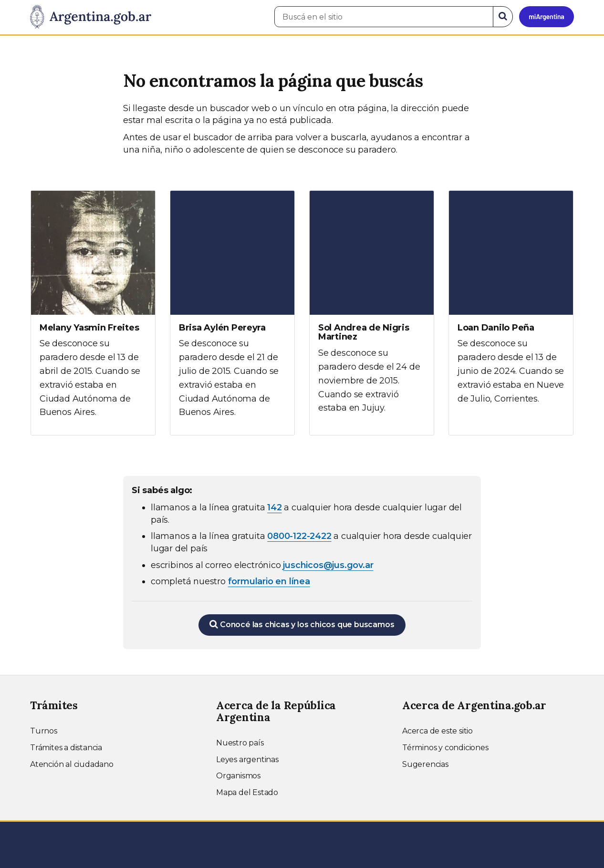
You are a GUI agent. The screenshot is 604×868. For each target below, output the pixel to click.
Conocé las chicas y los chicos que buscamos (302, 624)
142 (274, 507)
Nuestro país (240, 743)
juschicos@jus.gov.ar (328, 565)
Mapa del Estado (247, 792)
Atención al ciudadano (72, 764)
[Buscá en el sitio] (384, 17)
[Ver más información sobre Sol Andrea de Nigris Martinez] (372, 311)
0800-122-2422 (299, 536)
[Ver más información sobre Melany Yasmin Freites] (93, 313)
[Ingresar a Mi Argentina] (547, 17)
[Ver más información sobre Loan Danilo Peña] (511, 306)
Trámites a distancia (66, 748)
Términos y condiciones (445, 748)
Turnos (44, 731)
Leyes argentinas (247, 759)
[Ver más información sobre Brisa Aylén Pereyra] (232, 313)
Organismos (238, 776)
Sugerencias (425, 764)
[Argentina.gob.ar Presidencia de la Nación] (91, 17)
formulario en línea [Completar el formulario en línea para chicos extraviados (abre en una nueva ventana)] (269, 581)
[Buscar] (503, 17)
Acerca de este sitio (437, 731)
